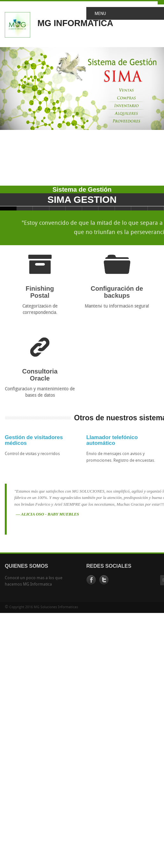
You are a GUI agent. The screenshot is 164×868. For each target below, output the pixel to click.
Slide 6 (90, 208)
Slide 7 (107, 208)
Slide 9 (139, 208)
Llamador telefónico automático (112, 440)
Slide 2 (25, 208)
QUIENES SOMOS (26, 566)
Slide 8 (123, 208)
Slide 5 (74, 208)
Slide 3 (41, 208)
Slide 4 (58, 208)
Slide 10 (156, 208)
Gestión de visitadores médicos (34, 440)
